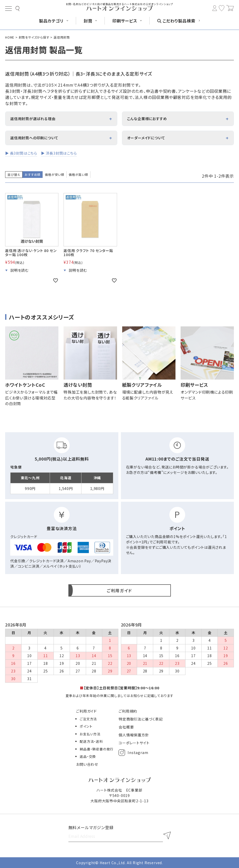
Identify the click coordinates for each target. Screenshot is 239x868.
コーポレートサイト (134, 743)
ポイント (86, 726)
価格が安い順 (55, 174)
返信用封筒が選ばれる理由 (33, 119)
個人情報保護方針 (134, 735)
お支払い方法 (90, 734)
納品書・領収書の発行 (97, 749)
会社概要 (126, 727)
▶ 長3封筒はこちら (21, 153)
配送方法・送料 (91, 741)
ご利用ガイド (86, 711)
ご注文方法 (88, 719)
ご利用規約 (128, 711)
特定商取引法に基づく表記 (141, 719)
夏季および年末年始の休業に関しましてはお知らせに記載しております (120, 696)
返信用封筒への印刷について (34, 138)
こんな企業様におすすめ (147, 119)
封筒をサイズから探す (34, 37)
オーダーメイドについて (146, 138)
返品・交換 (88, 756)
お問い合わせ (87, 764)
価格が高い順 (78, 174)
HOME (10, 37)
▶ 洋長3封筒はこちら (59, 153)
